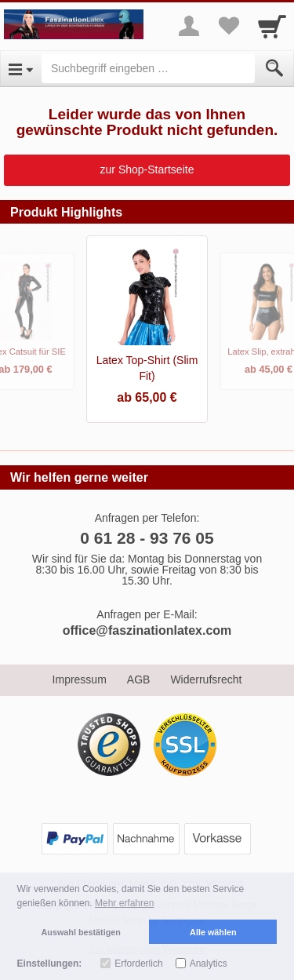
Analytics (209, 964)
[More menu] (189, 26)
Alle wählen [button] (213, 932)
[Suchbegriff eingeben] (148, 68)
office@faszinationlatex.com (147, 630)
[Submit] (274, 68)
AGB (139, 679)
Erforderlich (138, 964)
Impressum (80, 679)
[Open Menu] (21, 68)
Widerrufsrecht (206, 679)
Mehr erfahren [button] (124, 903)
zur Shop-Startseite (147, 169)
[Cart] (272, 26)
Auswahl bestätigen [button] (81, 932)
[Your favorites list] (228, 26)
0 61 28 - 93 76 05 (147, 538)
